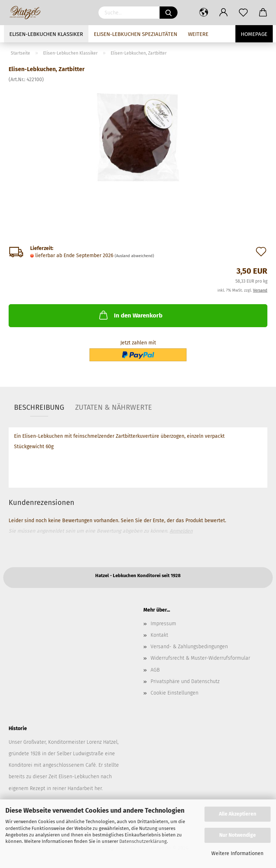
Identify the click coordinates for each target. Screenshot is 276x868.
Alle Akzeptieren (238, 814)
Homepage (254, 34)
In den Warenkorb (130, 315)
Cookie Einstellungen (174, 693)
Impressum (163, 624)
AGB (155, 670)
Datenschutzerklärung (143, 841)
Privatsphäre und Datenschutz (185, 681)
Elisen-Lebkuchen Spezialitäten (135, 34)
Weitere (198, 34)
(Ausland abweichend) (134, 256)
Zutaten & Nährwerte (114, 407)
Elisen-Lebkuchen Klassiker (46, 34)
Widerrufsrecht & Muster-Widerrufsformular (200, 658)
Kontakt (159, 635)
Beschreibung (39, 407)
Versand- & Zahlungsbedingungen (189, 647)
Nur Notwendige (238, 835)
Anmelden (181, 531)
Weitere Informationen (237, 853)
